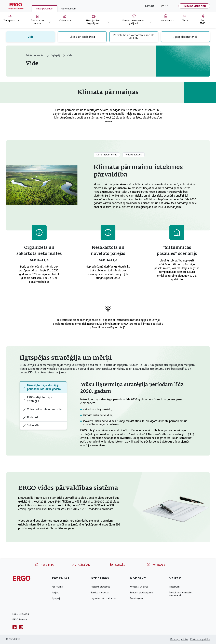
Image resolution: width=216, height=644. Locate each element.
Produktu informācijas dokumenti (181, 594)
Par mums (57, 587)
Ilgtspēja (56, 55)
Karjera (55, 593)
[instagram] (21, 627)
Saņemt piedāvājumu (141, 593)
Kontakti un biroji (139, 587)
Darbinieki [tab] (31, 417)
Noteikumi (175, 587)
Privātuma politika (200, 639)
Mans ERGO (44, 565)
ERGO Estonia (20, 620)
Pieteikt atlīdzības (100, 587)
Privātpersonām (45, 9)
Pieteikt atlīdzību (194, 6)
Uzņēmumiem (69, 9)
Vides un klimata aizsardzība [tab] (42, 409)
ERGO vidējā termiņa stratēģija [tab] (37, 399)
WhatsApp (156, 565)
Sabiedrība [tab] (31, 426)
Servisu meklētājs (100, 593)
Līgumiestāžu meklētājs (104, 599)
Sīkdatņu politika (179, 639)
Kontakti (150, 6)
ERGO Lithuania (21, 614)
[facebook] (15, 627)
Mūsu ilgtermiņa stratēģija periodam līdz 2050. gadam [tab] (42, 387)
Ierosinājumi (137, 599)
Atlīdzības (81, 565)
